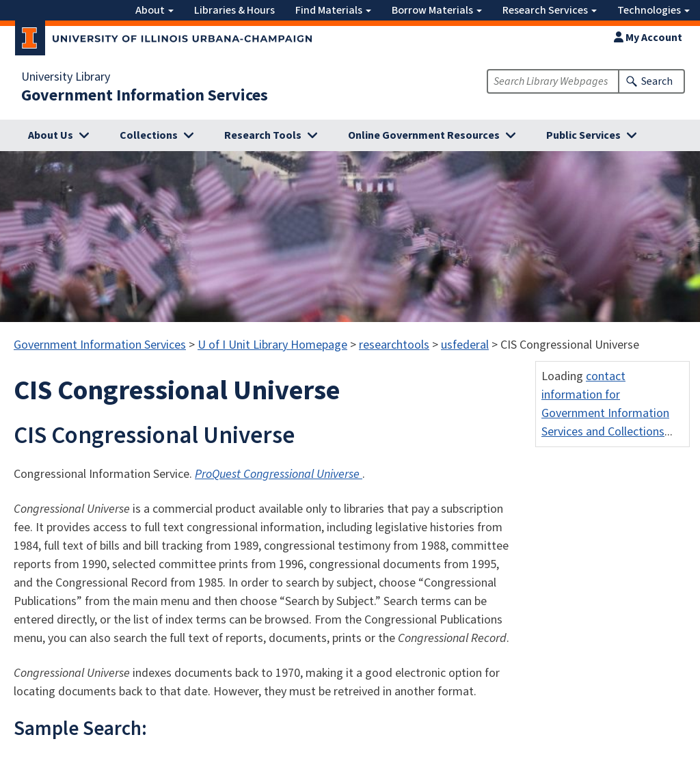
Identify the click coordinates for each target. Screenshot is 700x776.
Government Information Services (145, 96)
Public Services (583, 135)
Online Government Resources (424, 135)
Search (657, 81)
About (154, 10)
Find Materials (333, 10)
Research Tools (263, 135)
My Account (648, 38)
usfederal (465, 345)
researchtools (394, 345)
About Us (51, 135)
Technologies (654, 10)
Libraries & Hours (234, 10)
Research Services (550, 10)
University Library (66, 77)
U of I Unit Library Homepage (272, 345)
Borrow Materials (437, 10)
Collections (149, 135)
